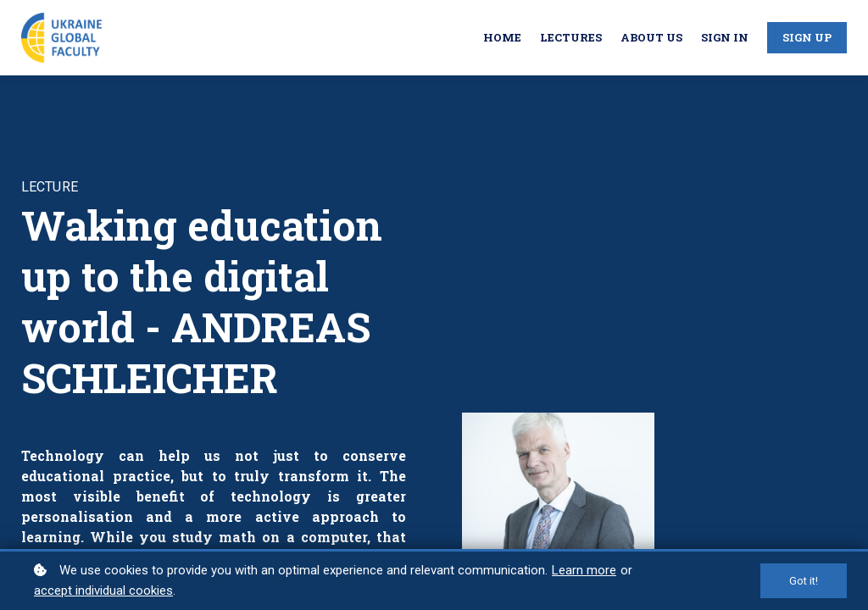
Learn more (584, 570)
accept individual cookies (103, 591)
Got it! (804, 581)
